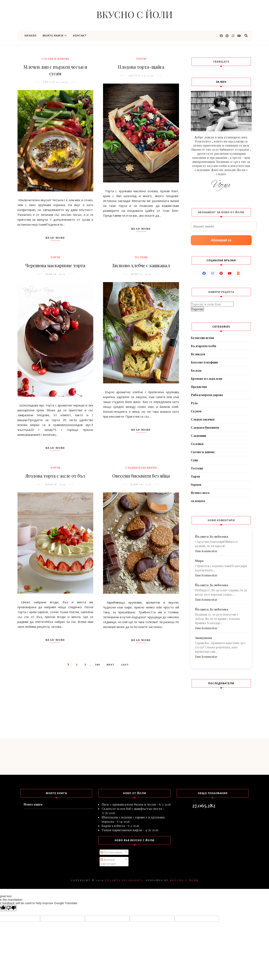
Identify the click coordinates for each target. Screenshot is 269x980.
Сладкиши (198, 436)
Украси (196, 485)
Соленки (197, 444)
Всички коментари (108, 862)
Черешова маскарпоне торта (55, 265)
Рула (194, 403)
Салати (196, 411)
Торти (141, 59)
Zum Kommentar (206, 551)
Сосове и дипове (55, 59)
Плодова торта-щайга (141, 67)
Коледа (196, 370)
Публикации (111, 852)
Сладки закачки (203, 419)
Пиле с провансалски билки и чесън (129, 804)
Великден (198, 354)
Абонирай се (221, 240)
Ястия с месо (200, 493)
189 (97, 665)
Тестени (141, 257)
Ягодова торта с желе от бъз (55, 476)
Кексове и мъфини (204, 362)
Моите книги (55, 36)
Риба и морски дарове (207, 395)
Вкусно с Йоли (134, 14)
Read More (55, 238)
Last (125, 665)
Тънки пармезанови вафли (122, 830)
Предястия (199, 387)
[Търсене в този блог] (212, 304)
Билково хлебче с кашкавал (141, 265)
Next (111, 665)
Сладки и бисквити (141, 468)
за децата (198, 501)
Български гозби (203, 346)
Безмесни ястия (202, 338)
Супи (194, 460)
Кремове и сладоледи (206, 379)
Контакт (80, 36)
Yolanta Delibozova (124, 880)
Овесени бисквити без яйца (141, 476)
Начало (31, 36)
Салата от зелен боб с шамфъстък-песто (132, 809)
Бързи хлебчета (113, 826)
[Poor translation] (11, 908)
